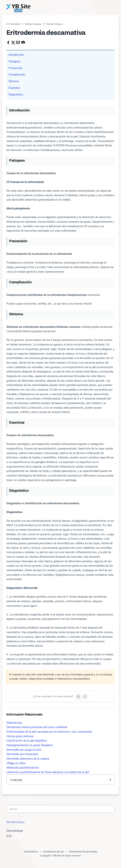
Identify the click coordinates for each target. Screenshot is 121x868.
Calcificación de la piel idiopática (27, 741)
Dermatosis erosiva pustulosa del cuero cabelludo (37, 727)
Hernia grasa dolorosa (20, 736)
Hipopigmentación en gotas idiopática (30, 745)
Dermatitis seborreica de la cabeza (28, 759)
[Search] (61, 809)
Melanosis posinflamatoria (23, 768)
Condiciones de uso (53, 851)
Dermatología (33, 24)
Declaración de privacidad (83, 851)
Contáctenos (31, 851)
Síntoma (14, 81)
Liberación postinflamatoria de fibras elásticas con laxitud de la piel (48, 772)
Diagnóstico (16, 94)
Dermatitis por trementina (22, 754)
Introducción (16, 55)
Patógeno (15, 61)
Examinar (14, 88)
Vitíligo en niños (16, 763)
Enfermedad (13, 24)
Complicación (17, 74)
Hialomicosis (14, 723)
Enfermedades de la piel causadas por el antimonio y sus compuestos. (50, 732)
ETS (9, 836)
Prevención (15, 68)
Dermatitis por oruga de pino (24, 750)
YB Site (57, 855)
